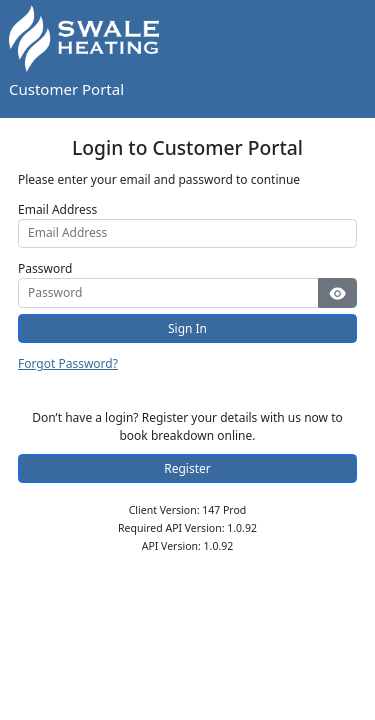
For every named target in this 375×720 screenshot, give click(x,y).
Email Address (57, 209)
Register (187, 468)
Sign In (187, 328)
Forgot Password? (68, 363)
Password (45, 268)
